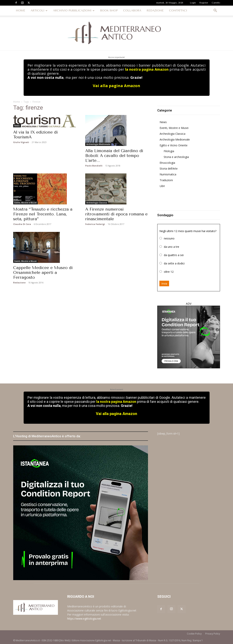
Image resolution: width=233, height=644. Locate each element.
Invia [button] (164, 283)
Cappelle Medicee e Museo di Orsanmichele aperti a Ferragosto (43, 273)
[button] (215, 11)
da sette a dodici (174, 263)
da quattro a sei (174, 255)
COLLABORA (132, 11)
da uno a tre (172, 247)
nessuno (169, 238)
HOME (21, 11)
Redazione (19, 283)
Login (193, 3)
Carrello (216, 3)
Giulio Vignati (21, 142)
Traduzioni (166, 180)
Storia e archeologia (176, 157)
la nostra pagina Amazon (147, 69)
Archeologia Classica (97, 203)
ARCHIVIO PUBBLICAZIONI (74, 11)
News (17, 126)
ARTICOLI (39, 11)
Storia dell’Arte (169, 169)
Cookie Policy (194, 634)
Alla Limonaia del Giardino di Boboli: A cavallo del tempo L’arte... (114, 156)
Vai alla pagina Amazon (116, 86)
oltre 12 (169, 272)
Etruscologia (167, 163)
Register (204, 3)
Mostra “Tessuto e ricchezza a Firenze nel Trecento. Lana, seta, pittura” (43, 214)
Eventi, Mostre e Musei (25, 203)
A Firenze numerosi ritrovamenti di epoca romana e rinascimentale (116, 214)
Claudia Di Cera (22, 224)
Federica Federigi (95, 224)
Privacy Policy (213, 634)
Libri (162, 186)
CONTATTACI (178, 11)
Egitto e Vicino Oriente (174, 145)
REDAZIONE (155, 11)
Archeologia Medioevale (98, 144)
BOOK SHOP (109, 11)
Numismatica (168, 174)
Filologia (169, 151)
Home (17, 102)
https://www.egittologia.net (84, 619)
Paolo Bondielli (94, 166)
